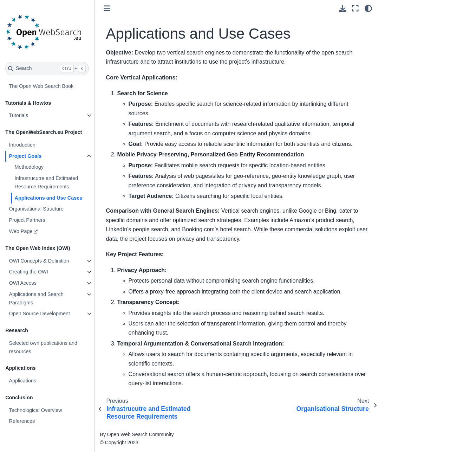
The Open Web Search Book (41, 86)
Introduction (22, 145)
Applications (23, 381)
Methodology (29, 167)
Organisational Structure (36, 209)
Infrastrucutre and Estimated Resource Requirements (47, 182)
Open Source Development (40, 314)
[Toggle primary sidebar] (107, 8)
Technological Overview (36, 410)
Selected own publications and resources (43, 347)
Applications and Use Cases (49, 198)
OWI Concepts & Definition (39, 261)
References (22, 421)
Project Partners (27, 220)
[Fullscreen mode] (355, 8)
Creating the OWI (29, 272)
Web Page (21, 231)
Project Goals (25, 156)
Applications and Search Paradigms (36, 298)
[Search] (47, 69)
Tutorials (19, 115)
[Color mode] (368, 8)
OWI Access (23, 283)
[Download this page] (343, 9)
